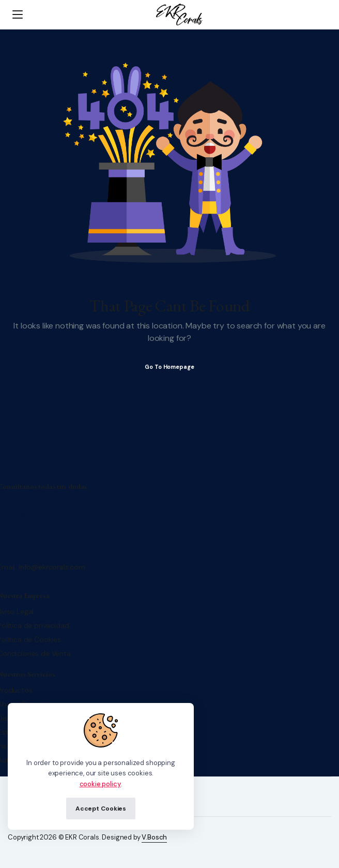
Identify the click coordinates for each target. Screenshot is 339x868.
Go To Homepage (169, 367)
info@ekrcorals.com (52, 567)
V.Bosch (154, 837)
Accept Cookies (101, 809)
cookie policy (100, 784)
